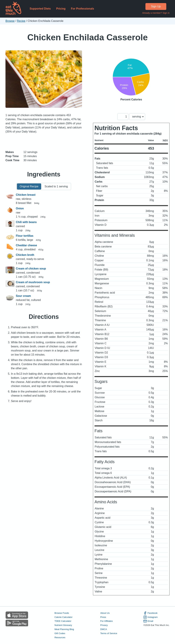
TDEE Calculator (63, 621)
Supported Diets (40, 9)
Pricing (61, 9)
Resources (60, 637)
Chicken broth (25, 255)
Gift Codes (60, 633)
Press (103, 617)
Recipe (21, 21)
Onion (20, 208)
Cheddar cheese (26, 245)
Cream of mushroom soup (33, 282)
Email (148, 621)
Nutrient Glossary (63, 625)
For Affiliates (107, 621)
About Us (105, 613)
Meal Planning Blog (64, 629)
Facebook (150, 613)
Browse (10, 21)
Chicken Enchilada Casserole (88, 37)
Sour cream (23, 296)
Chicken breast (26, 195)
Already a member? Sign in (156, 13)
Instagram (150, 617)
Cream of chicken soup (31, 269)
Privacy (104, 625)
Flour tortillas (25, 236)
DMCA (104, 629)
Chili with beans (26, 222)
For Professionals (82, 9)
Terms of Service (109, 633)
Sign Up (156, 6)
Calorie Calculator (63, 617)
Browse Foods (62, 613)
